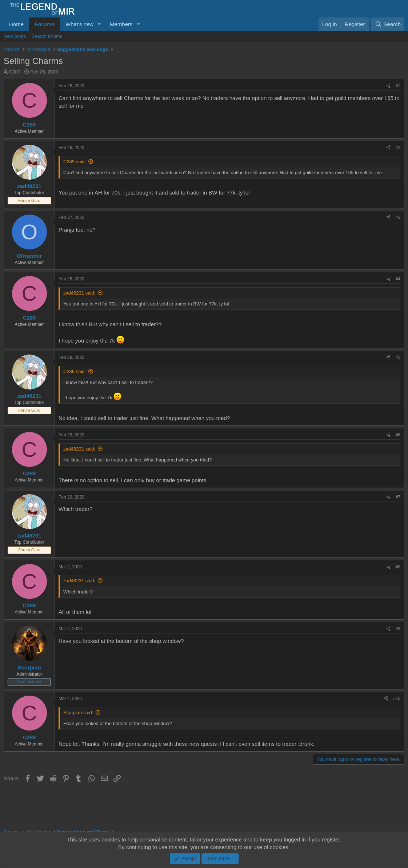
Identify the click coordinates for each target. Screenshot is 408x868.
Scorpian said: (78, 713)
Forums (45, 24)
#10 (397, 699)
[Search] (388, 24)
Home (16, 24)
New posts (15, 36)
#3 (398, 217)
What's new (79, 24)
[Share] (389, 86)
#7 (398, 497)
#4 (398, 279)
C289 (15, 72)
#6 (398, 435)
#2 (398, 148)
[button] (99, 24)
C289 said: (75, 162)
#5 (398, 357)
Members (121, 24)
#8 (398, 567)
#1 (398, 86)
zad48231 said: (79, 293)
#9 (398, 629)
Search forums (47, 36)
